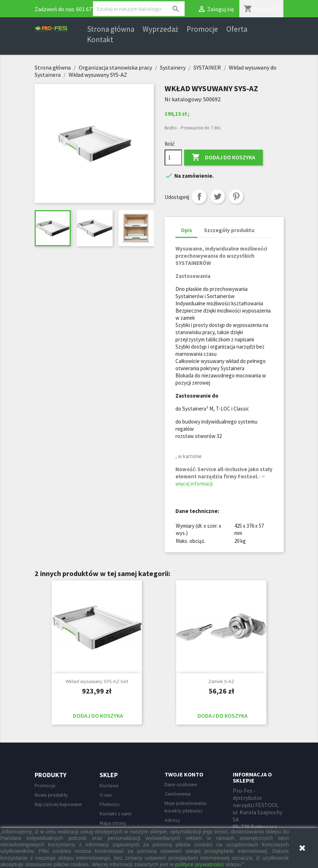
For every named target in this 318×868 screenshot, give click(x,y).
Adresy (172, 820)
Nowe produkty (51, 795)
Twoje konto (184, 774)
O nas (106, 795)
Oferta (237, 29)
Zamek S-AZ (221, 681)
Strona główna (111, 29)
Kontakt (100, 40)
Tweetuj (218, 196)
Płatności (110, 804)
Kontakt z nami (116, 814)
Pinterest (236, 196)
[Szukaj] (139, 9)
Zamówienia (178, 794)
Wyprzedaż (160, 29)
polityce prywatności (199, 864)
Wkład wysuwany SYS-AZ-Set (97, 681)
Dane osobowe (181, 784)
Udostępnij (199, 196)
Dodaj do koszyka (223, 158)
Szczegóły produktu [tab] (229, 230)
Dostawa (109, 785)
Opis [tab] (186, 230)
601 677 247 (90, 9)
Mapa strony (113, 823)
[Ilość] (173, 158)
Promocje (202, 29)
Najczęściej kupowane (58, 804)
